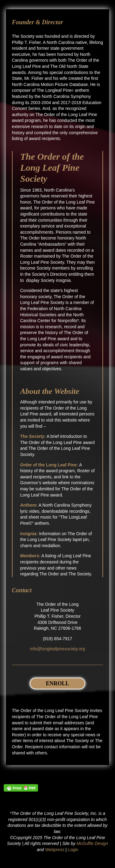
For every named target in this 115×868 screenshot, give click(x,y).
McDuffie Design (92, 843)
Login (73, 850)
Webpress (55, 850)
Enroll (57, 683)
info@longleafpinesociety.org (57, 649)
